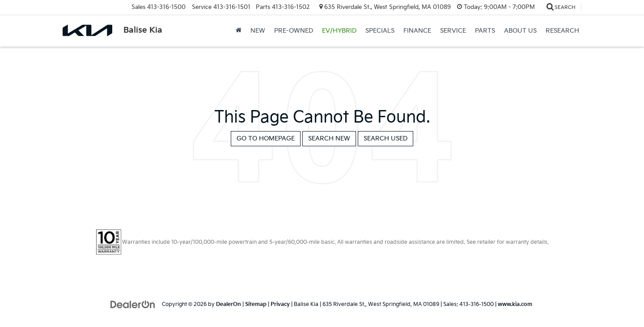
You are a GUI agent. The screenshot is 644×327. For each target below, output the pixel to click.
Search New (329, 138)
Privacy (280, 304)
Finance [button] (417, 31)
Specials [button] (380, 31)
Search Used (386, 138)
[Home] (239, 31)
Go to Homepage (266, 138)
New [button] (258, 31)
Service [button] (453, 31)
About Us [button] (520, 31)
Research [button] (562, 31)
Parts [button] (485, 31)
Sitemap (256, 304)
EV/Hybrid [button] (339, 31)
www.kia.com (515, 304)
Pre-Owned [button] (294, 31)
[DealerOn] (133, 304)
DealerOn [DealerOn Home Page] (229, 304)
